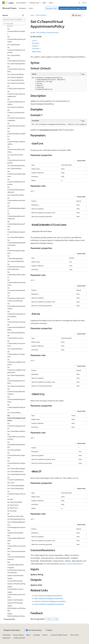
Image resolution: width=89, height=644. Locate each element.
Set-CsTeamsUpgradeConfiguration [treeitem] (16, 407)
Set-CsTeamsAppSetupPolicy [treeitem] (16, 64)
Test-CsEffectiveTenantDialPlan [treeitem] (15, 531)
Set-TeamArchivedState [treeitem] (15, 502)
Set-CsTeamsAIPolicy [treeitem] (14, 55)
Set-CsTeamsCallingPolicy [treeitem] (15, 77)
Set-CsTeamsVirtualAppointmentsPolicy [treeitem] (16, 418)
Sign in (84, 3)
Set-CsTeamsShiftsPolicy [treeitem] (15, 349)
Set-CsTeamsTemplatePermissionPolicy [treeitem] (16, 381)
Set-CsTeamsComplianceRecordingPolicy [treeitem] (16, 102)
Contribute (37, 635)
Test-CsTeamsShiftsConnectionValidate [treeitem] (16, 546)
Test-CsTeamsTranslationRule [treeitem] (16, 551)
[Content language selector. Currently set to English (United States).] (12, 630)
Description (36, 43)
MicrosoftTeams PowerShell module (48, 32)
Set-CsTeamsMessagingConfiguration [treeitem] (16, 251)
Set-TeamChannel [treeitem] (13, 505)
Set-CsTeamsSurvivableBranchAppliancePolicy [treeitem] (16, 370)
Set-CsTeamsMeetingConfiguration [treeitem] (16, 232)
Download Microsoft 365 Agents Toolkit (73, 8)
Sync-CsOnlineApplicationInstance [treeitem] (16, 526)
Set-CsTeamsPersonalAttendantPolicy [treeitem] (16, 290)
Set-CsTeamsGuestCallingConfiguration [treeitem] (16, 174)
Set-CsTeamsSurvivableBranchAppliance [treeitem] (16, 362)
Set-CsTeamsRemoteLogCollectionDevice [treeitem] (16, 306)
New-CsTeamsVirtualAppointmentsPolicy (49, 598)
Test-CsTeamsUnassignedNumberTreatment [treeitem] (16, 557)
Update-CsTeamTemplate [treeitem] (15, 600)
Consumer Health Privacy (59, 635)
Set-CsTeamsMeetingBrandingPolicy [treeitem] (16, 208)
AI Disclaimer (7, 635)
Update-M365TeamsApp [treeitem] (15, 603)
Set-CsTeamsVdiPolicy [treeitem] (14, 413)
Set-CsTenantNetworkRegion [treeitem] (16, 469)
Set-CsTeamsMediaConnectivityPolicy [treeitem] (16, 200)
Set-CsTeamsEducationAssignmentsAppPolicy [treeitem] (16, 118)
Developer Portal (51, 8)
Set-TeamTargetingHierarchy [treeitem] (16, 519)
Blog (28, 635)
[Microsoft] (4, 3)
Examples (36, 46)
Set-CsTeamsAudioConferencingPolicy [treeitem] (16, 69)
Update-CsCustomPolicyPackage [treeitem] (15, 580)
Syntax (35, 41)
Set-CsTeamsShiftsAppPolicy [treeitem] (16, 333)
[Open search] (79, 3)
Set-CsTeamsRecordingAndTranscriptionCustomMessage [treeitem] (16, 298)
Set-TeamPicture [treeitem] (13, 508)
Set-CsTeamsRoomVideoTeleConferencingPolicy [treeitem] (16, 314)
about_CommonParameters (72, 564)
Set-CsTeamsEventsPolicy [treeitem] (15, 155)
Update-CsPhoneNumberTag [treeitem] (16, 584)
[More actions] (85, 15)
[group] (59, 125)
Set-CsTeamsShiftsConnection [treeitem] (15, 337)
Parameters (37, 48)
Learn (32, 15)
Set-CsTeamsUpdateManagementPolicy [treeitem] (16, 399)
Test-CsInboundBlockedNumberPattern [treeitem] (16, 538)
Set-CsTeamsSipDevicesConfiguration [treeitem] (16, 354)
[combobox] (14, 20)
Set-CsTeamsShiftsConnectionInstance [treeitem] (16, 343)
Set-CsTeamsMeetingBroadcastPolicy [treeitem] (16, 224)
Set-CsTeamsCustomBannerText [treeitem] (16, 111)
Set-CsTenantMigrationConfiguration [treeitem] (16, 463)
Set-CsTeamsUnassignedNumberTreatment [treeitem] (16, 391)
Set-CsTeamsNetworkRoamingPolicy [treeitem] (16, 275)
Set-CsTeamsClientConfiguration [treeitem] (16, 87)
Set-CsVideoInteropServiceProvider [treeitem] (16, 494)
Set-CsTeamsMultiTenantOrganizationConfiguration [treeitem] (16, 267)
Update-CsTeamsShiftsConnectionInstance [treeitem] (16, 595)
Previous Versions (19, 635)
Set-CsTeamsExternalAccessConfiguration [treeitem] (16, 160)
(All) (33, 191)
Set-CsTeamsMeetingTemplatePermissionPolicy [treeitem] (16, 243)
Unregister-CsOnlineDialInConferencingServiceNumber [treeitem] (16, 570)
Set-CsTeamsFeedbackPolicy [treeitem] (16, 166)
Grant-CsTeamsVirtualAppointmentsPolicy (49, 604)
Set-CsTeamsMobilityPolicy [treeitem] (16, 261)
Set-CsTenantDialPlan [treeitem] (14, 450)
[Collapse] (23, 15)
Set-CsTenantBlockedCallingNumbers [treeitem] (16, 444)
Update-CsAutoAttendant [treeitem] (15, 575)
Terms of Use (75, 635)
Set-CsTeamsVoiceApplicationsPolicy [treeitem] (16, 426)
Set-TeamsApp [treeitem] (12, 511)
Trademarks (6, 638)
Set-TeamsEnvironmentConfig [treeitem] (15, 515)
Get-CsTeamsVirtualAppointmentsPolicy (48, 596)
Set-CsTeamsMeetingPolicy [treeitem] (16, 237)
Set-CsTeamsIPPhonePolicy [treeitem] (16, 195)
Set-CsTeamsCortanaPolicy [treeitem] (16, 107)
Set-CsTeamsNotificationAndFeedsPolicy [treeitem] (16, 282)
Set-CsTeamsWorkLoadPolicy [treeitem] (16, 431)
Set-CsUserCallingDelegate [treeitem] (16, 485)
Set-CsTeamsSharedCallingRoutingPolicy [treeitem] (16, 327)
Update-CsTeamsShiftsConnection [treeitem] (15, 588)
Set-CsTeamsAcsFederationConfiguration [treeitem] (16, 50)
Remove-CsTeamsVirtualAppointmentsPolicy (50, 601)
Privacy (45, 635)
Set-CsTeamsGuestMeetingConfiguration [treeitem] (16, 182)
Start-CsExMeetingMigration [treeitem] (16, 522)
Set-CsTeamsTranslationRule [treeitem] (16, 386)
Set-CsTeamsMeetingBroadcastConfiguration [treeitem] (16, 216)
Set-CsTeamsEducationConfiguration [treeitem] (16, 126)
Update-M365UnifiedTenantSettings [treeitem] (16, 615)
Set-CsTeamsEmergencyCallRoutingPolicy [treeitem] (16, 141)
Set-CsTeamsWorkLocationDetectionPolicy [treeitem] (16, 437)
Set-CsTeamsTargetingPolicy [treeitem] (16, 375)
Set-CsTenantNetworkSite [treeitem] (15, 471)
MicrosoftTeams (41, 15)
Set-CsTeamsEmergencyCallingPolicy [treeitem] (16, 134)
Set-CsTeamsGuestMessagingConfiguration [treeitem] (16, 190)
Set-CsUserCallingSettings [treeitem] (16, 488)
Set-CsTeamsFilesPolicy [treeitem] (14, 168)
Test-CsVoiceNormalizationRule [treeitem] (15, 563)
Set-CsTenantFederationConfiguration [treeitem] (16, 455)
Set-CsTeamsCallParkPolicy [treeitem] (16, 80)
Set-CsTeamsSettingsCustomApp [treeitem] (16, 321)
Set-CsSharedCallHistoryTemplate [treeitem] (16, 31)
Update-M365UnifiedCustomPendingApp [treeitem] (16, 608)
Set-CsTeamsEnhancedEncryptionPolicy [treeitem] (16, 149)
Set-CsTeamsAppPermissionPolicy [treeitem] (16, 59)
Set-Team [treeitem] (10, 499)
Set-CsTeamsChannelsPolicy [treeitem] (16, 83)
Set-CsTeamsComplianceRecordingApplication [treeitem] (16, 94)
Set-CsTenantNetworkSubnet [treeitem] (16, 474)
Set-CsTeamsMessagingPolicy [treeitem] (15, 257)
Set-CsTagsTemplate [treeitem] (14, 45)
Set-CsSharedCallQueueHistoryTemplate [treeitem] (16, 39)
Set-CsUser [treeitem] (11, 483)
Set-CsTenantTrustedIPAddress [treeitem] (16, 479)
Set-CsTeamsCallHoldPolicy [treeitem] (16, 74)
